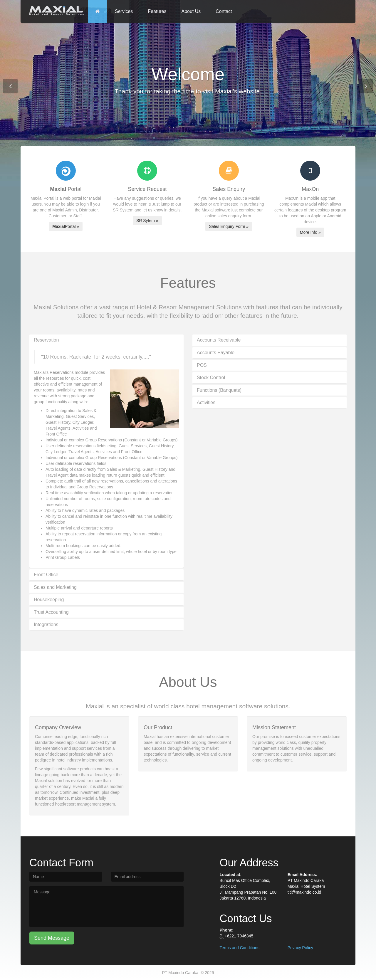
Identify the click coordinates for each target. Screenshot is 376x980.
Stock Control (211, 378)
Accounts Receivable (219, 340)
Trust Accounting (51, 612)
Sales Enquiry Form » (229, 226)
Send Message (52, 938)
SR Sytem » (147, 221)
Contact (224, 11)
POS (202, 365)
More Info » (310, 232)
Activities (206, 402)
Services (124, 11)
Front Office (46, 575)
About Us (191, 11)
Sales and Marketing (55, 587)
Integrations (46, 625)
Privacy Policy (300, 948)
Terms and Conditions (240, 948)
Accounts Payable (216, 353)
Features (157, 11)
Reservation (46, 340)
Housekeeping (49, 600)
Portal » (66, 226)
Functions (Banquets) (219, 390)
